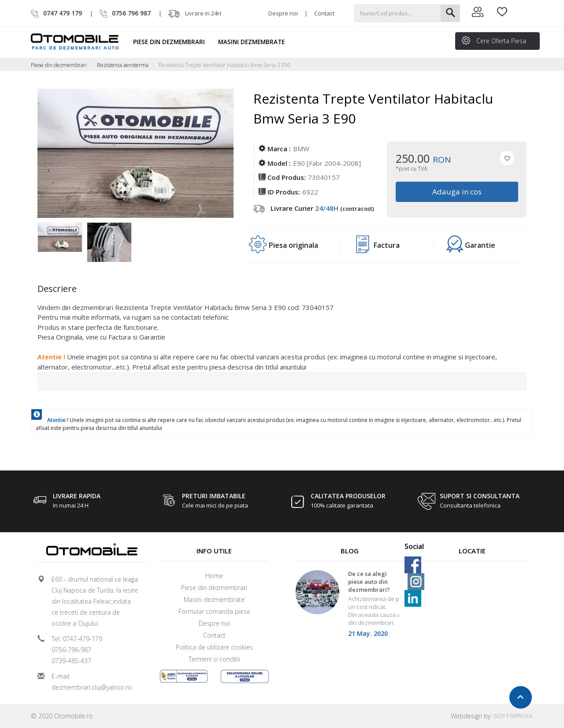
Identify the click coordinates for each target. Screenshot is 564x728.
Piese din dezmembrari (173, 42)
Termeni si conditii (214, 659)
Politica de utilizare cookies (214, 647)
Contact (324, 13)
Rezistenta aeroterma (123, 65)
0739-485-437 (71, 661)
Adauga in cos (456, 192)
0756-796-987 (71, 650)
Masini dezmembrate (255, 42)
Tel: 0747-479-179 (77, 639)
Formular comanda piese (214, 611)
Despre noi (283, 13)
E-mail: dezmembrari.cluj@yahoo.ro (92, 682)
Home (214, 576)
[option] (62, 240)
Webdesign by (492, 716)
